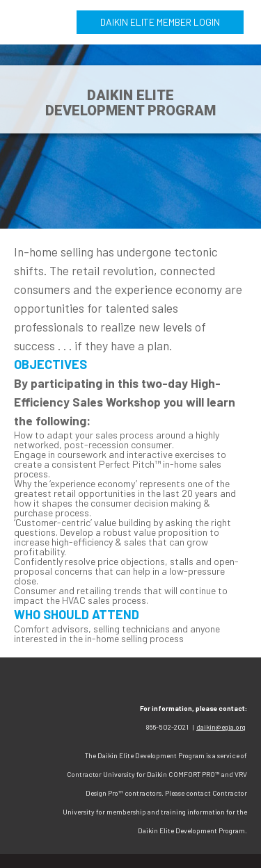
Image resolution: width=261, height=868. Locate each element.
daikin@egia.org (221, 727)
